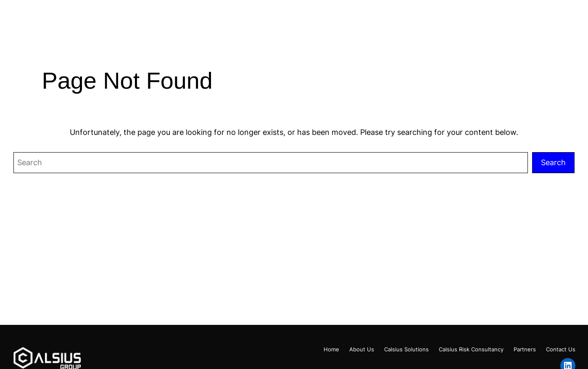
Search (553, 162)
